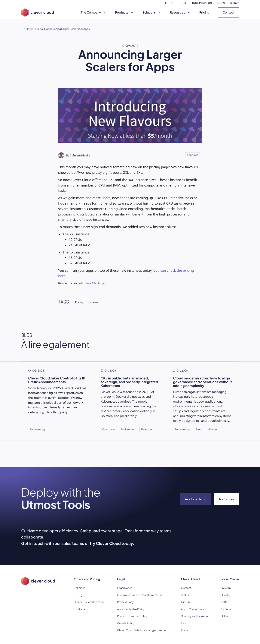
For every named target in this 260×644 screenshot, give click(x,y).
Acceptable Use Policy (131, 609)
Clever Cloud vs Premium (89, 602)
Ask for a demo (196, 499)
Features (193, 155)
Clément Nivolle (80, 155)
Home (30, 29)
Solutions (152, 12)
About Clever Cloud (193, 609)
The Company (94, 12)
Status (185, 595)
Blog (40, 29)
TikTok (224, 616)
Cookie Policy (126, 623)
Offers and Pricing (87, 579)
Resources (180, 12)
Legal (121, 579)
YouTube (226, 609)
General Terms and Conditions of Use (140, 595)
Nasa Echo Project (96, 283)
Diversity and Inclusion (194, 616)
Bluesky (225, 595)
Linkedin (226, 588)
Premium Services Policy (132, 616)
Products (124, 12)
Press (184, 630)
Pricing (204, 12)
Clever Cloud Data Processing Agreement (143, 630)
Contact (228, 12)
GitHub (185, 602)
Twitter (225, 602)
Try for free (226, 499)
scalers (94, 302)
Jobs (184, 623)
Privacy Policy (125, 602)
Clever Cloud (190, 579)
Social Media (230, 579)
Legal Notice (125, 588)
